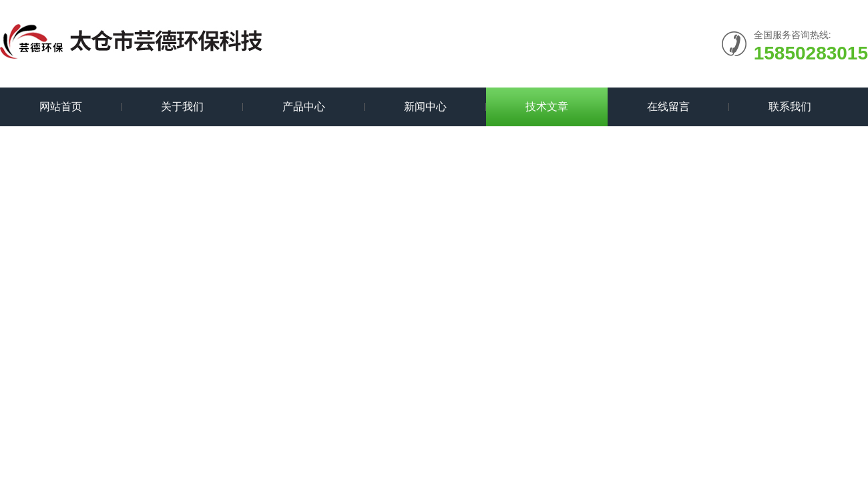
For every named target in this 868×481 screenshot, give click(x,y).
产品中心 (304, 107)
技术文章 (547, 107)
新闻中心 (425, 107)
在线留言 (668, 107)
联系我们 (790, 107)
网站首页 (61, 107)
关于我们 (182, 107)
